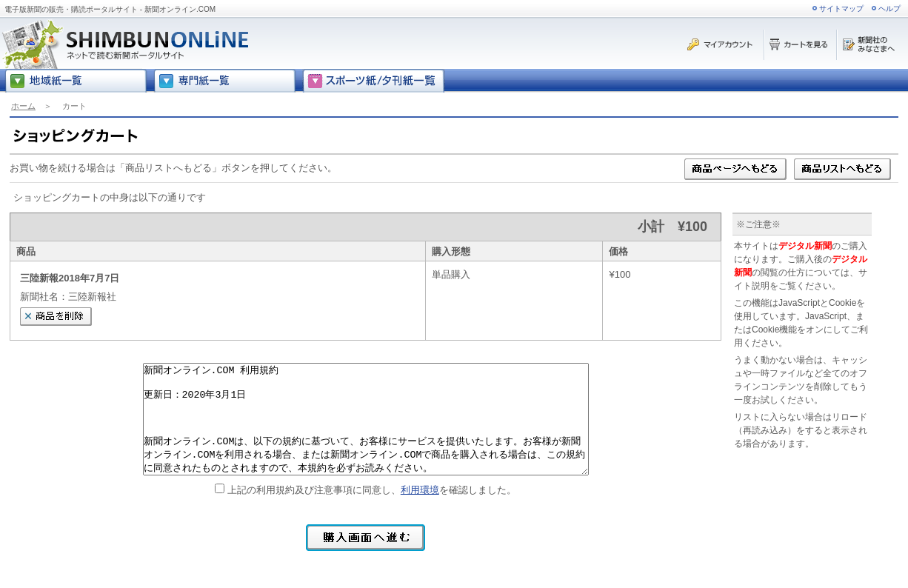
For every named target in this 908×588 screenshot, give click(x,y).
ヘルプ (889, 9)
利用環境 (420, 490)
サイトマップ (841, 9)
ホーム (23, 106)
